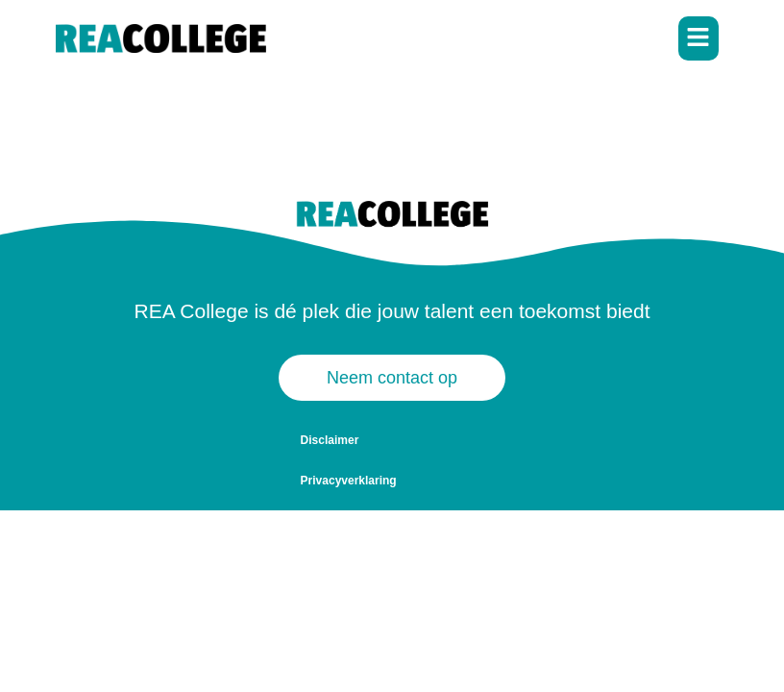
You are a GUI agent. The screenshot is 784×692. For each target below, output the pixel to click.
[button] (699, 39)
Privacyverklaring (435, 440)
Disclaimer (330, 440)
